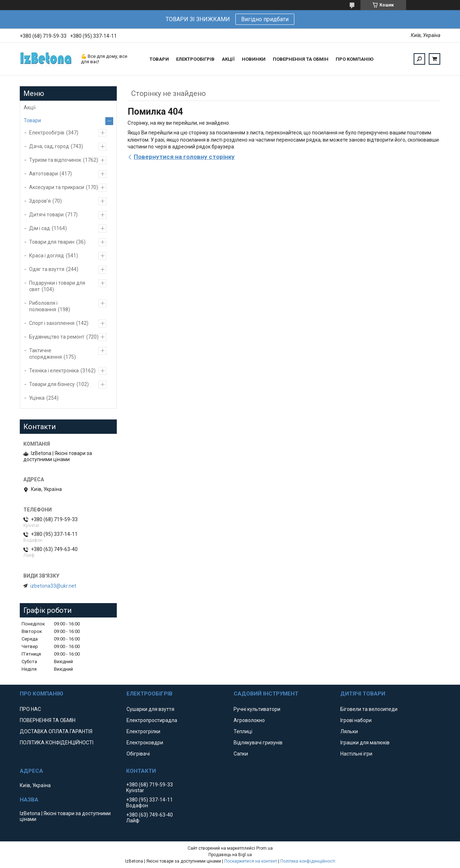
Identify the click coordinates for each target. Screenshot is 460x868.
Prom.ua (264, 848)
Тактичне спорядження (45, 354)
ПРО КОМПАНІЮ (355, 59)
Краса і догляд (47, 256)
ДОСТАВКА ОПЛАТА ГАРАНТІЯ (56, 731)
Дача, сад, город (49, 146)
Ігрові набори (356, 720)
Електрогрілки (143, 731)
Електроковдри (145, 743)
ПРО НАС (30, 709)
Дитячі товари (46, 215)
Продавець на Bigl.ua (230, 855)
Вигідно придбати (265, 19)
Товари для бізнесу (52, 384)
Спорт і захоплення (52, 323)
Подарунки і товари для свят (57, 286)
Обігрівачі (138, 754)
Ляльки (349, 731)
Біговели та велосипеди (369, 709)
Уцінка (37, 398)
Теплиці (243, 731)
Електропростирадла (152, 720)
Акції (30, 107)
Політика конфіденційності (308, 861)
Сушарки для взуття (150, 709)
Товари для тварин (52, 242)
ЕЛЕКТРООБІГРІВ (195, 59)
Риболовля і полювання (43, 306)
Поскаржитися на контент (251, 861)
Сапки (241, 754)
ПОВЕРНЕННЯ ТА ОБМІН (301, 59)
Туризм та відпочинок (55, 160)
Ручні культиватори (257, 709)
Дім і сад (40, 228)
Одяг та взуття (47, 269)
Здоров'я (40, 201)
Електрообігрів (47, 133)
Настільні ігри (356, 754)
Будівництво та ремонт (57, 337)
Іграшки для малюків (365, 743)
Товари (32, 120)
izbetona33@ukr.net (53, 586)
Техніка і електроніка (54, 371)
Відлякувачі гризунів (258, 743)
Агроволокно (249, 720)
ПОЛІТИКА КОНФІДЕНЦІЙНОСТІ (57, 743)
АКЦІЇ (228, 59)
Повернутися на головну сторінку (184, 157)
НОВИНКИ (254, 59)
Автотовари (43, 174)
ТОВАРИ (159, 59)
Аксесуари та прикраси (57, 187)
